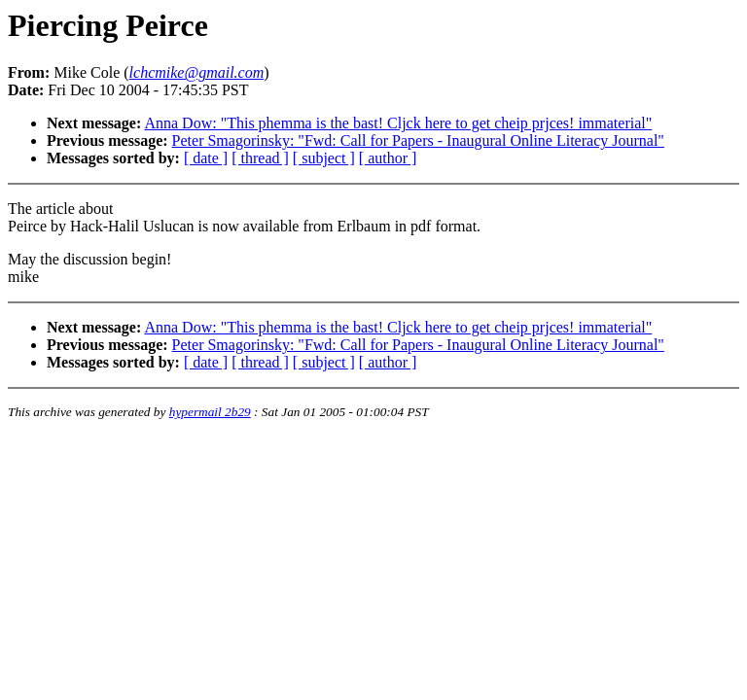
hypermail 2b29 (210, 412)
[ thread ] (260, 158)
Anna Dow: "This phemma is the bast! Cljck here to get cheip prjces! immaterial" (398, 123)
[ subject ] (324, 158)
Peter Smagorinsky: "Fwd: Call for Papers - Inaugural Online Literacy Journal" (418, 140)
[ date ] (206, 158)
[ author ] (388, 158)
